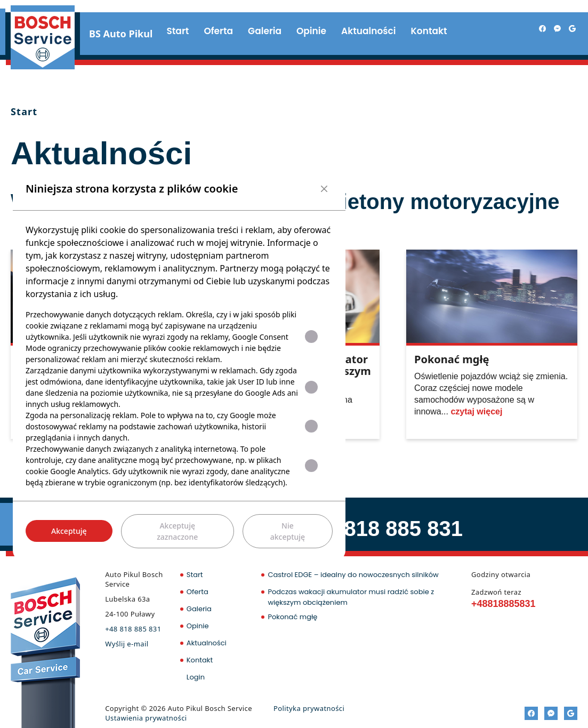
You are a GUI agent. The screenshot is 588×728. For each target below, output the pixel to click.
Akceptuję (69, 531)
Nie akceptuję (288, 531)
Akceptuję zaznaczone (177, 531)
